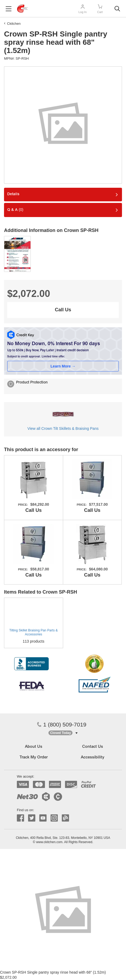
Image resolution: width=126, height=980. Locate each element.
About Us (34, 747)
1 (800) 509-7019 (62, 724)
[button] (63, 733)
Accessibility (93, 758)
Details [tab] (13, 194)
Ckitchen (14, 24)
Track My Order (34, 758)
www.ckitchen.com (49, 842)
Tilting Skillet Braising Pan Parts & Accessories (34, 632)
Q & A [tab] (15, 210)
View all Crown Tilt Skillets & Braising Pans (63, 428)
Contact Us (93, 747)
